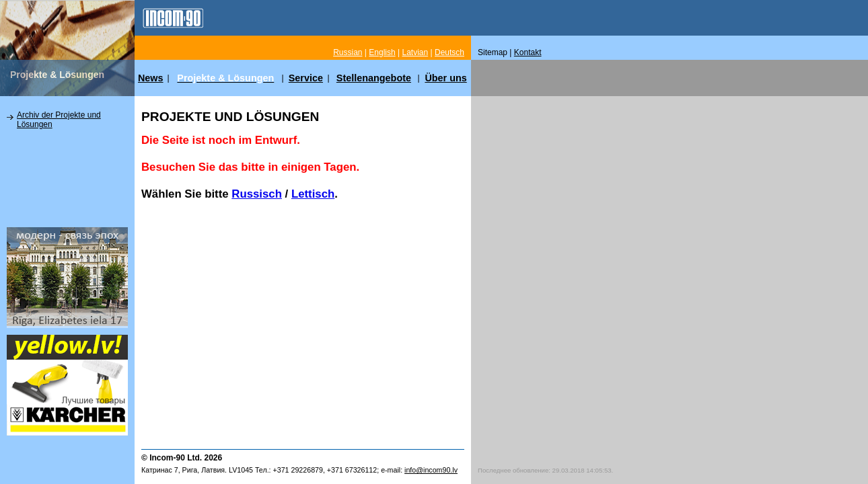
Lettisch (313, 194)
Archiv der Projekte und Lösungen (59, 120)
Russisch (257, 194)
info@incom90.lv (431, 470)
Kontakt (528, 52)
